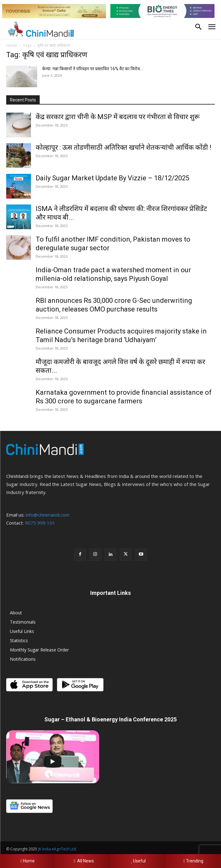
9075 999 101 (40, 523)
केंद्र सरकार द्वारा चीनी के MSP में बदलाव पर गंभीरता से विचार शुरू (118, 117)
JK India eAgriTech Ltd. (57, 849)
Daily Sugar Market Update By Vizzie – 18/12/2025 (113, 178)
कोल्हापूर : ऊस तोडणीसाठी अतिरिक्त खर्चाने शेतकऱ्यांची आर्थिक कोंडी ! (124, 147)
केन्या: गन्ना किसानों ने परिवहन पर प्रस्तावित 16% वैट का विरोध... (93, 69)
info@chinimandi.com (48, 515)
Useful (138, 861)
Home (12, 45)
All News (83, 861)
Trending (193, 861)
